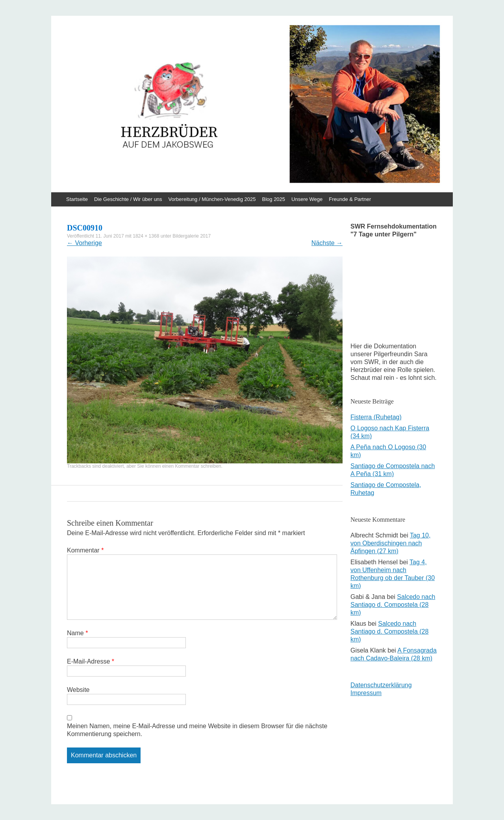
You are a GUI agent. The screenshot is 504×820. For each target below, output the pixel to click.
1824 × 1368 (146, 236)
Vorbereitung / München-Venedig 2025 (212, 199)
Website (78, 690)
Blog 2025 (274, 199)
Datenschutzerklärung (381, 685)
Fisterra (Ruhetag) (376, 417)
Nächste (327, 243)
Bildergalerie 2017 (192, 236)
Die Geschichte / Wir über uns (128, 199)
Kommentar (85, 550)
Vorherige (84, 243)
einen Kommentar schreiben (192, 466)
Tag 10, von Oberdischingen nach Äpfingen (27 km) (390, 543)
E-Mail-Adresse (91, 661)
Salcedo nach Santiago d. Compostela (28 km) (393, 605)
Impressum (366, 693)
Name (77, 633)
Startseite (77, 199)
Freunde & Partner (350, 199)
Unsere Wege (307, 199)
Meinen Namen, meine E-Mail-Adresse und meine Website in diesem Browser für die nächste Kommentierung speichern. (197, 730)
